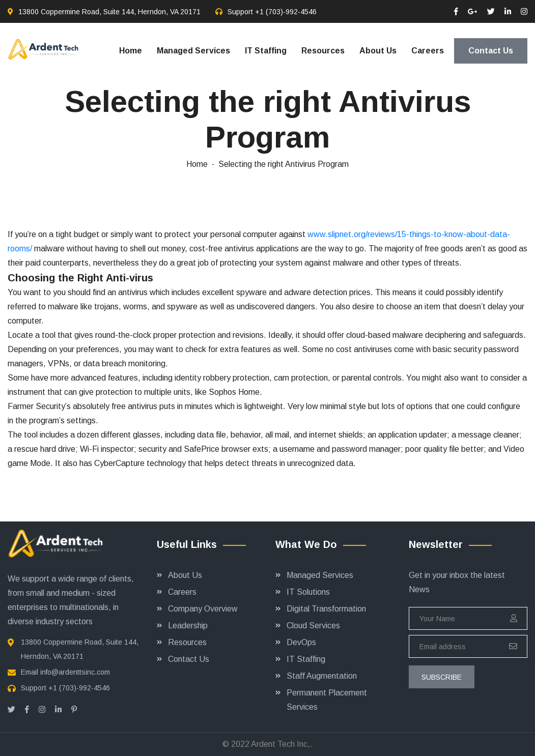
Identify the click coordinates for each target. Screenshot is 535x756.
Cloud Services (313, 626)
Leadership (188, 626)
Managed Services (193, 51)
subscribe (442, 677)
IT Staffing (266, 51)
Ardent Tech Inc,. (282, 744)
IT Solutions (308, 592)
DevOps (301, 642)
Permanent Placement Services (327, 700)
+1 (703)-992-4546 (286, 12)
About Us (378, 51)
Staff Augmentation (322, 676)
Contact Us (491, 51)
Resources (323, 51)
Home (131, 51)
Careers (428, 51)
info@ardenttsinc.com (75, 672)
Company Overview (203, 609)
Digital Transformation (326, 609)
